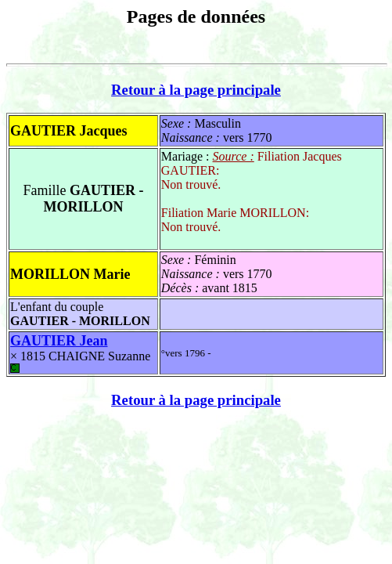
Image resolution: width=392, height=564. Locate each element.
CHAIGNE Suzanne (80, 361)
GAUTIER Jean (59, 341)
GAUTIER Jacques (69, 131)
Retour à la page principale (196, 90)
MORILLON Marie (70, 274)
